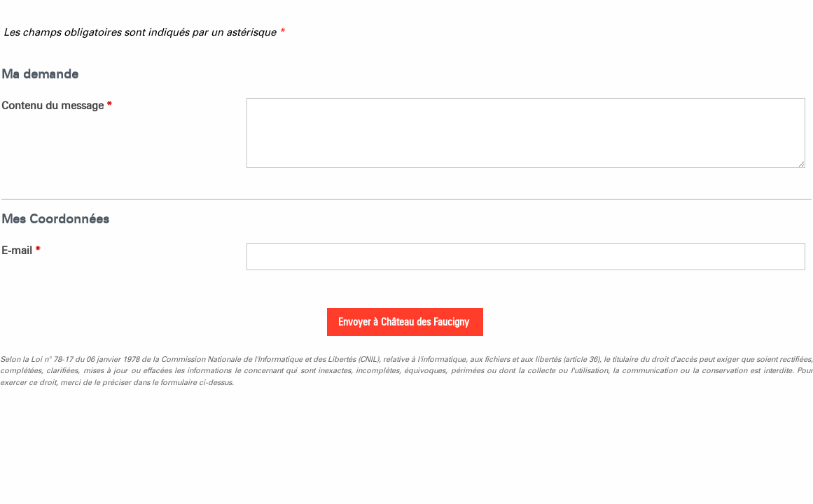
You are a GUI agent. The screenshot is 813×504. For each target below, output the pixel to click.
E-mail (21, 251)
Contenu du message (57, 106)
